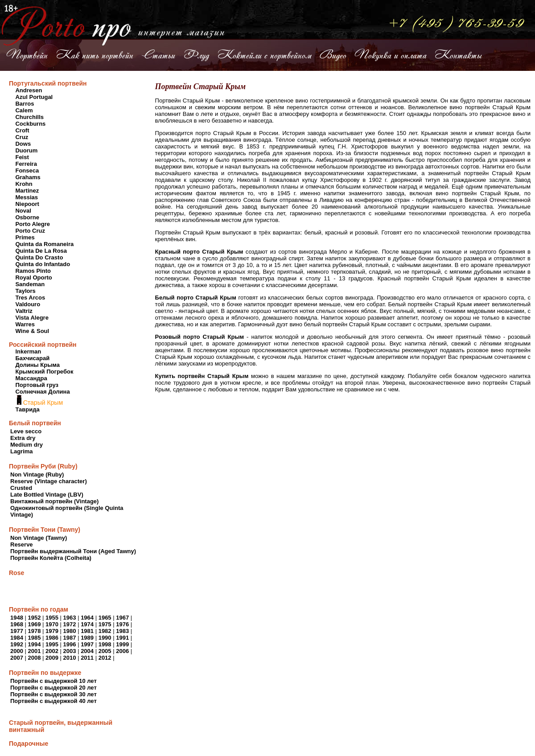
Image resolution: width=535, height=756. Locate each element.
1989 (87, 638)
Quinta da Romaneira (44, 244)
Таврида (27, 409)
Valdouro (28, 304)
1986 (52, 638)
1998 (105, 644)
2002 (52, 651)
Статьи (158, 54)
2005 (105, 651)
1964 (87, 618)
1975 (105, 624)
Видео (333, 54)
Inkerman (28, 351)
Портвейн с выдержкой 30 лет (53, 694)
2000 (17, 651)
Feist (22, 157)
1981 (87, 631)
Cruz (22, 137)
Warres (25, 324)
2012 (105, 658)
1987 (70, 638)
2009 (52, 658)
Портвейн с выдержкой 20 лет (53, 688)
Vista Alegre (32, 318)
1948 (17, 618)
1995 (52, 644)
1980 (70, 631)
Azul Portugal (34, 97)
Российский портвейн (43, 345)
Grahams (28, 177)
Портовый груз (37, 385)
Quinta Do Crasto (39, 257)
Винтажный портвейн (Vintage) (54, 501)
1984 (17, 638)
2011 (87, 658)
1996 (70, 644)
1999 (122, 644)
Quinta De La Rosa (41, 251)
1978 (35, 631)
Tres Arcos (30, 298)
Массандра (31, 378)
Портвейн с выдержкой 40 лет (53, 701)
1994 (35, 644)
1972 (70, 624)
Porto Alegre (33, 224)
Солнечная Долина (42, 392)
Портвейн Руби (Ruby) (43, 466)
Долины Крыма (37, 365)
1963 (70, 618)
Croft (22, 130)
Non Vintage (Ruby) (37, 475)
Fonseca (27, 171)
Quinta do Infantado (43, 264)
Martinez (27, 191)
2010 (70, 658)
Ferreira (26, 164)
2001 (35, 651)
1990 (105, 638)
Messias (27, 197)
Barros (25, 104)
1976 (122, 624)
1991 (122, 638)
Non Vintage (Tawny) (39, 538)
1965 (105, 618)
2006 (122, 651)
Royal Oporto (33, 277)
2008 (35, 658)
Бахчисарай (32, 358)
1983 (122, 631)
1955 (52, 618)
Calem (24, 110)
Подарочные (29, 744)
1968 (17, 624)
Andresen (29, 90)
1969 (35, 624)
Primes (25, 237)
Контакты (458, 54)
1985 (35, 638)
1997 (87, 644)
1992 (17, 644)
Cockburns (30, 124)
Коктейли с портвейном (265, 54)
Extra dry (23, 438)
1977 (17, 631)
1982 (105, 631)
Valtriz (24, 311)
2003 (70, 651)
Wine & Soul (32, 331)
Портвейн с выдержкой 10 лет (53, 681)
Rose (16, 573)
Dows (23, 144)
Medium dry (27, 445)
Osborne (27, 217)
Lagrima (22, 451)
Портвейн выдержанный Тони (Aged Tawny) (73, 551)
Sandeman (30, 284)
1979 (52, 631)
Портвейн (27, 54)
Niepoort (27, 204)
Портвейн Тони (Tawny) (45, 530)
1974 (87, 624)
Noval (23, 211)
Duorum (26, 150)
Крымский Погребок (44, 372)
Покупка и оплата (391, 54)
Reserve (22, 544)
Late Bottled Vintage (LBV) (47, 495)
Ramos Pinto (33, 271)
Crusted (21, 488)
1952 (35, 618)
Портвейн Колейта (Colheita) (51, 558)
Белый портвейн (35, 423)
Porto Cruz (30, 231)
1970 (52, 624)
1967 (122, 618)
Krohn (24, 184)
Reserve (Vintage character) (49, 481)
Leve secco (26, 431)
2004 (87, 651)
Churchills (29, 117)
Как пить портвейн (95, 54)
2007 (17, 658)
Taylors (25, 291)
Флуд (196, 54)
